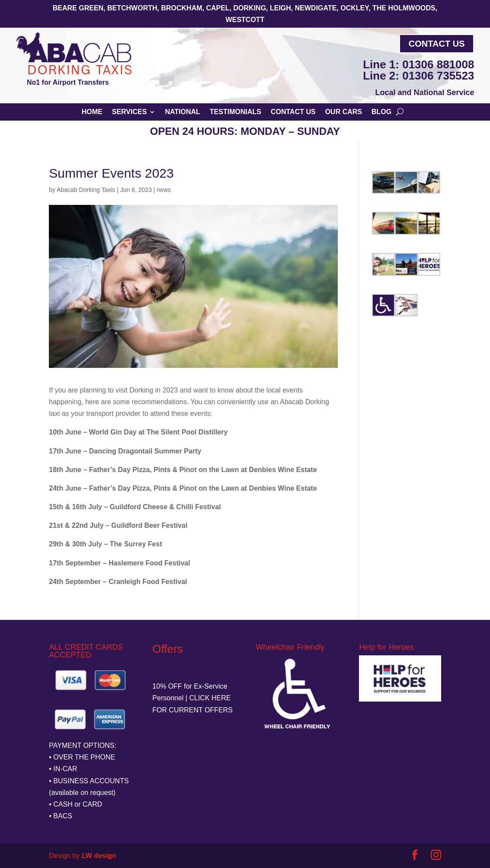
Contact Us (437, 44)
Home (92, 112)
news (164, 190)
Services (130, 112)
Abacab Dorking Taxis (86, 190)
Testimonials (235, 112)
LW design (99, 856)
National (182, 112)
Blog (381, 112)
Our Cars (344, 112)
